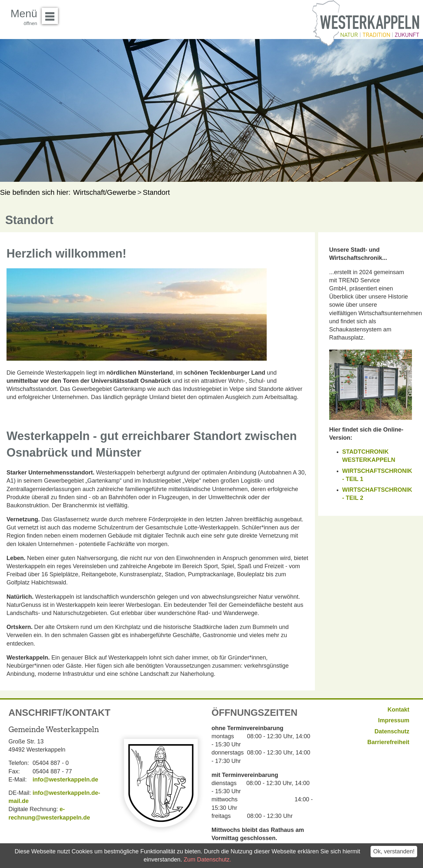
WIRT (350, 490)
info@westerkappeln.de (65, 780)
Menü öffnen (52, 14)
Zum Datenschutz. (207, 860)
